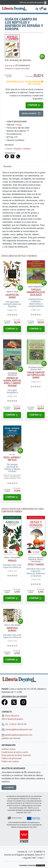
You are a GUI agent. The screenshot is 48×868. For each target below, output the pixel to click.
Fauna (9, 149)
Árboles (12, 561)
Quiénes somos (9, 749)
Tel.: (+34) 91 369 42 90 (14, 724)
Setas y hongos (36, 564)
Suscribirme (9, 788)
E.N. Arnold (11, 60)
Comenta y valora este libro (17, 68)
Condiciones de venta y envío (15, 752)
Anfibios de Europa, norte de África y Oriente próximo (12, 382)
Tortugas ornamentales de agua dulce (36, 292)
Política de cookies (10, 761)
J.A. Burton (25, 60)
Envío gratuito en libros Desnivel (16, 755)
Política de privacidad (11, 758)
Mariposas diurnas (12, 629)
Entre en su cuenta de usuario (33, 2)
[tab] (8, 167)
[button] (37, 9)
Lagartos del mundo (12, 296)
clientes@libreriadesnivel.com (17, 729)
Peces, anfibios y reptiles (12, 459)
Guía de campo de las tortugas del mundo (36, 375)
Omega (18, 125)
